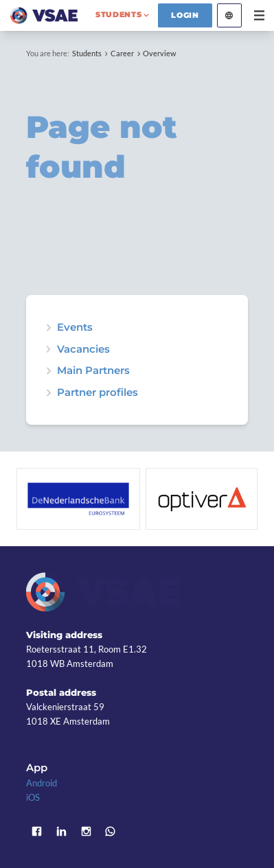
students (119, 14)
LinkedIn (61, 832)
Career (122, 53)
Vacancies (83, 350)
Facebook (36, 832)
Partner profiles (98, 393)
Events (75, 328)
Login (185, 15)
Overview (159, 53)
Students (87, 53)
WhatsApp (111, 832)
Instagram (86, 832)
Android (42, 783)
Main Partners (93, 371)
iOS (33, 797)
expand (48, 328)
